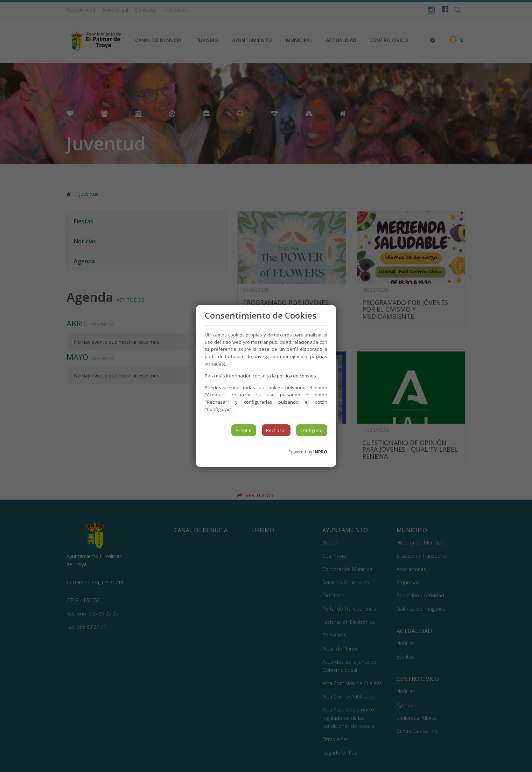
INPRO (320, 452)
